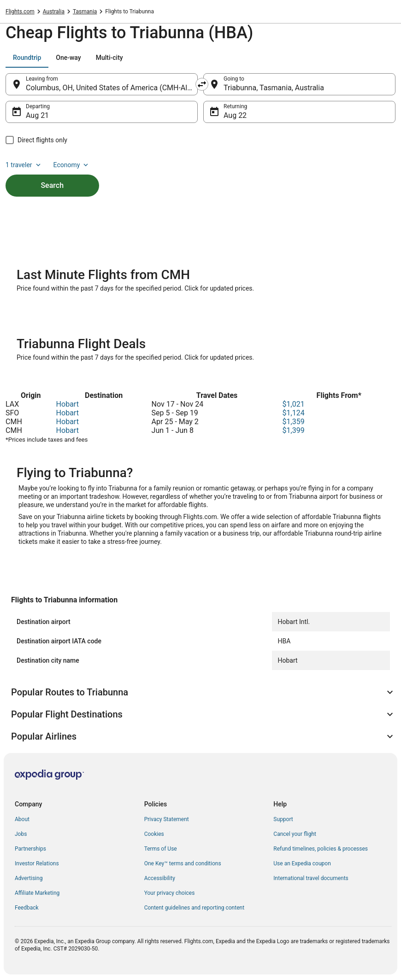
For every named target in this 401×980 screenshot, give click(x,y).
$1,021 (294, 404)
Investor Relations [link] (37, 863)
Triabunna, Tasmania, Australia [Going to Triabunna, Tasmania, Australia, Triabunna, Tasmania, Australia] (274, 88)
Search (52, 185)
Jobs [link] (21, 834)
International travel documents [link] (311, 878)
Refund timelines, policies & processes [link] (321, 849)
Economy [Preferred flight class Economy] (72, 165)
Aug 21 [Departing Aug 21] (37, 115)
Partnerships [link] (30, 849)
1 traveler (24, 165)
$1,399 (294, 430)
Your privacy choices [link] (170, 893)
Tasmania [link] (85, 12)
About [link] (22, 819)
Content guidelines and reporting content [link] (194, 908)
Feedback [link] (27, 908)
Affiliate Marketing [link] (37, 893)
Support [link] (283, 819)
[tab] (27, 58)
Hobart (68, 404)
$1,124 (294, 413)
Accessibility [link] (160, 878)
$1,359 (294, 422)
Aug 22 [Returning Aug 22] (235, 115)
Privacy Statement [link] (167, 819)
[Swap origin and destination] (202, 84)
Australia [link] (54, 12)
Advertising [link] (29, 878)
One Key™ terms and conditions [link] (183, 863)
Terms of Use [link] (161, 849)
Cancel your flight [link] (295, 834)
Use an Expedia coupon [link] (302, 863)
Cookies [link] (154, 834)
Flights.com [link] (20, 12)
